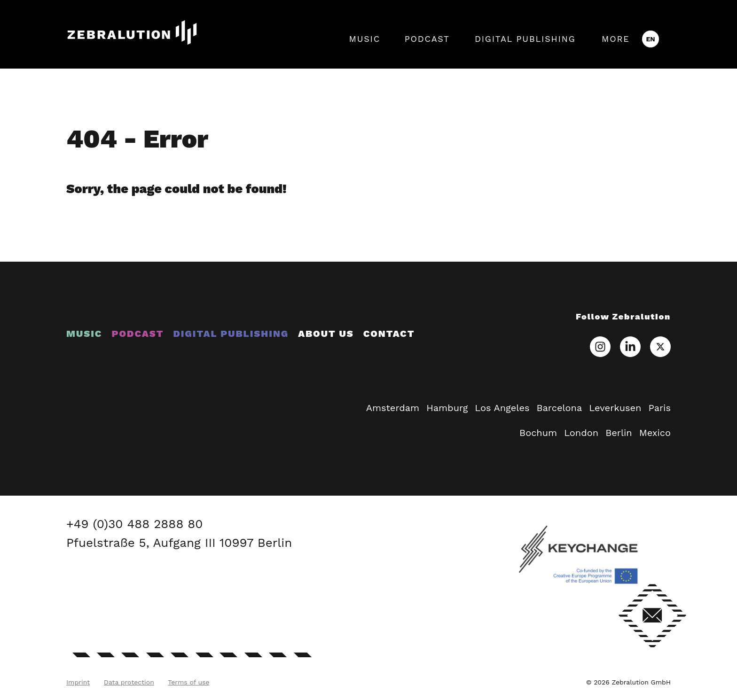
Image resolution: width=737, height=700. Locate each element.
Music (364, 39)
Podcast (427, 39)
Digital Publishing (525, 39)
